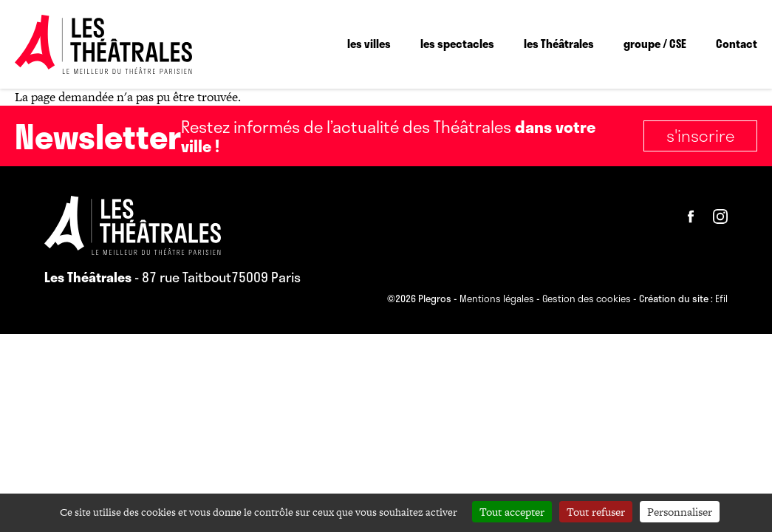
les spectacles (457, 44)
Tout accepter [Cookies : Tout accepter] (512, 512)
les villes (369, 44)
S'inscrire (700, 135)
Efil (721, 299)
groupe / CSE (655, 44)
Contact (737, 44)
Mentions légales (497, 299)
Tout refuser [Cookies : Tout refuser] (596, 512)
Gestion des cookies (587, 299)
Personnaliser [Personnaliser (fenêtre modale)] (680, 512)
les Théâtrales (559, 44)
